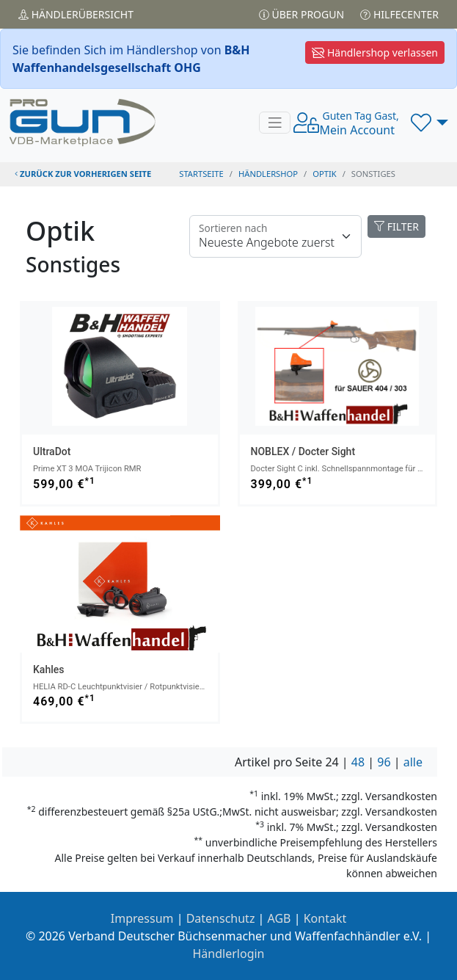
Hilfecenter (399, 14)
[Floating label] (275, 236)
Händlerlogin (229, 954)
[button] (429, 123)
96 (384, 762)
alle (413, 762)
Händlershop (268, 174)
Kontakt (325, 918)
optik (324, 174)
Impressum (142, 918)
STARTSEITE (201, 174)
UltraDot (52, 451)
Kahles (48, 669)
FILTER (396, 226)
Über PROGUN (301, 14)
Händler (76, 14)
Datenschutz (221, 918)
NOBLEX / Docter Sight (303, 451)
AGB (279, 918)
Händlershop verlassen (375, 52)
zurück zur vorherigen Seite (83, 174)
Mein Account (359, 123)
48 (358, 762)
